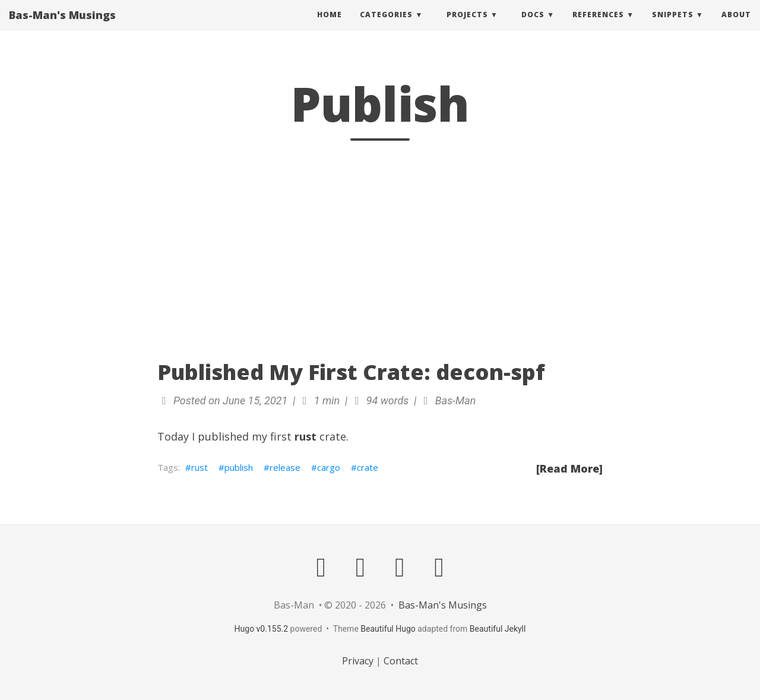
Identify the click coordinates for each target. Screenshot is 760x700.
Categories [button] (386, 26)
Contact (401, 661)
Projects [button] (467, 26)
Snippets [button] (673, 26)
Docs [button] (533, 26)
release (285, 467)
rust (199, 467)
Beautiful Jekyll (498, 629)
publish (239, 467)
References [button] (598, 26)
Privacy (358, 661)
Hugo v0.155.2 (262, 629)
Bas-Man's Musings (62, 27)
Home (330, 26)
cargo (329, 467)
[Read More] (569, 468)
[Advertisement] (380, 251)
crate (368, 467)
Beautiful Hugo (388, 629)
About (736, 26)
